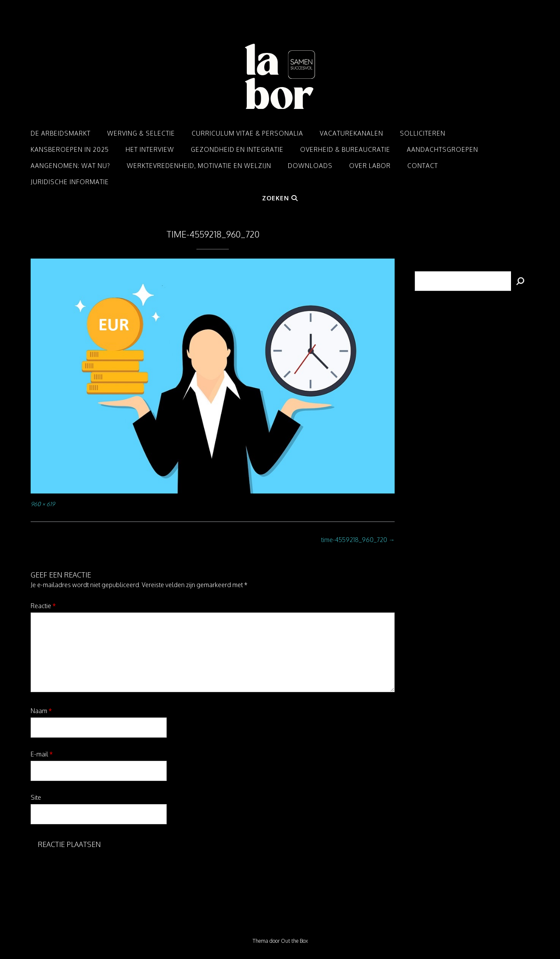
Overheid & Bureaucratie (345, 149)
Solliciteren (423, 133)
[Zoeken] (520, 281)
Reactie (43, 606)
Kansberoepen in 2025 (70, 149)
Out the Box (294, 941)
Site (36, 797)
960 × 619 (43, 504)
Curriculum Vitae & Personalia (247, 133)
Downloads (310, 166)
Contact (423, 166)
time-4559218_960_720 (358, 540)
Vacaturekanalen (352, 133)
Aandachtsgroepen (443, 149)
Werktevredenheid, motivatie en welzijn (199, 166)
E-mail (42, 754)
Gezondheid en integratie (237, 149)
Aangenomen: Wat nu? (70, 166)
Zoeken (280, 198)
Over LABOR (370, 166)
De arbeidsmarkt (61, 133)
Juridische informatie (70, 182)
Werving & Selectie (141, 133)
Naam (41, 711)
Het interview (150, 149)
